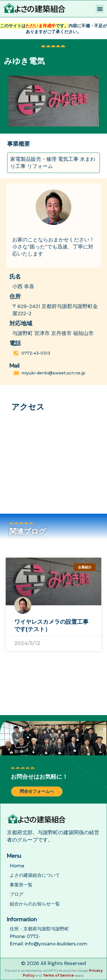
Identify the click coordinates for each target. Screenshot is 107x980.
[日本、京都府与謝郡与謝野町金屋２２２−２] (53, 460)
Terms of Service (58, 975)
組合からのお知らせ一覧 (35, 904)
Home (17, 866)
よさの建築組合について (35, 875)
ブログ (17, 894)
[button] (100, 9)
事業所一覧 (21, 885)
